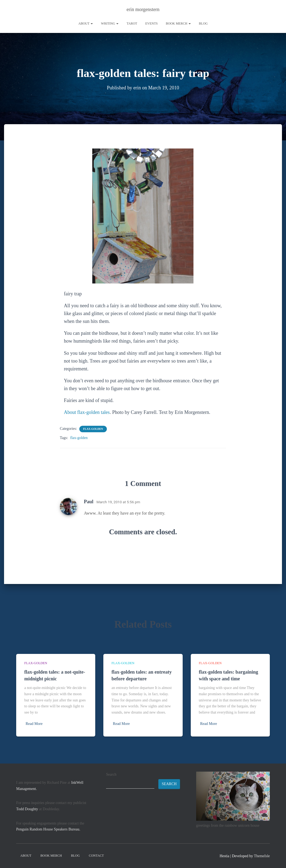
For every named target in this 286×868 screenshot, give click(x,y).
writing (110, 23)
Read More (34, 724)
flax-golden (93, 429)
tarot (132, 23)
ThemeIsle (262, 856)
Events (151, 23)
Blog (203, 23)
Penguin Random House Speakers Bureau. (48, 829)
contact (96, 856)
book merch (178, 23)
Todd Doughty (27, 809)
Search (111, 774)
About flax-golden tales (87, 412)
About (86, 23)
